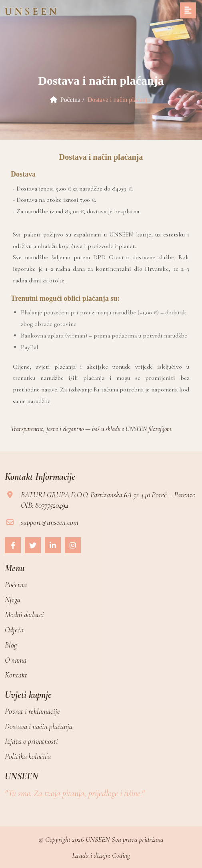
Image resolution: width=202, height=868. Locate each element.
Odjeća (14, 630)
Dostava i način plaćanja (39, 726)
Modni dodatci (24, 615)
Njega (13, 599)
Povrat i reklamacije (32, 711)
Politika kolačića (28, 756)
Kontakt (16, 675)
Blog (11, 645)
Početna (65, 100)
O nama (16, 660)
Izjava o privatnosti (31, 741)
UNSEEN (98, 839)
